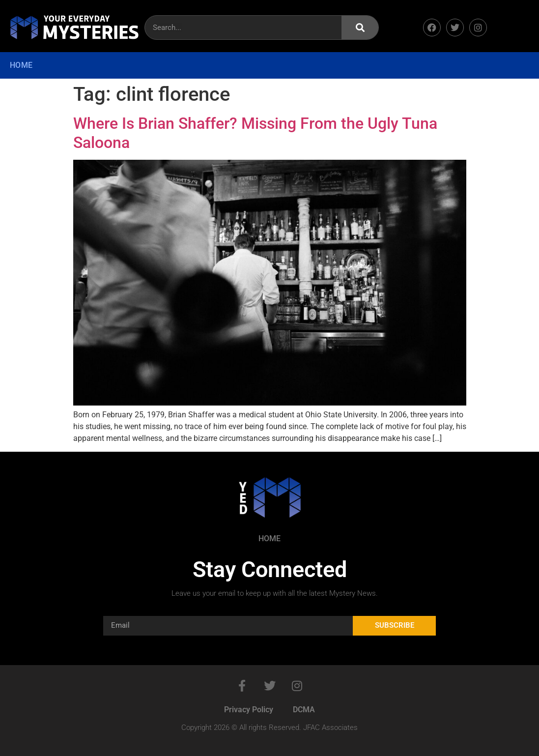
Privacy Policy (249, 710)
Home (21, 65)
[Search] (360, 28)
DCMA (304, 710)
